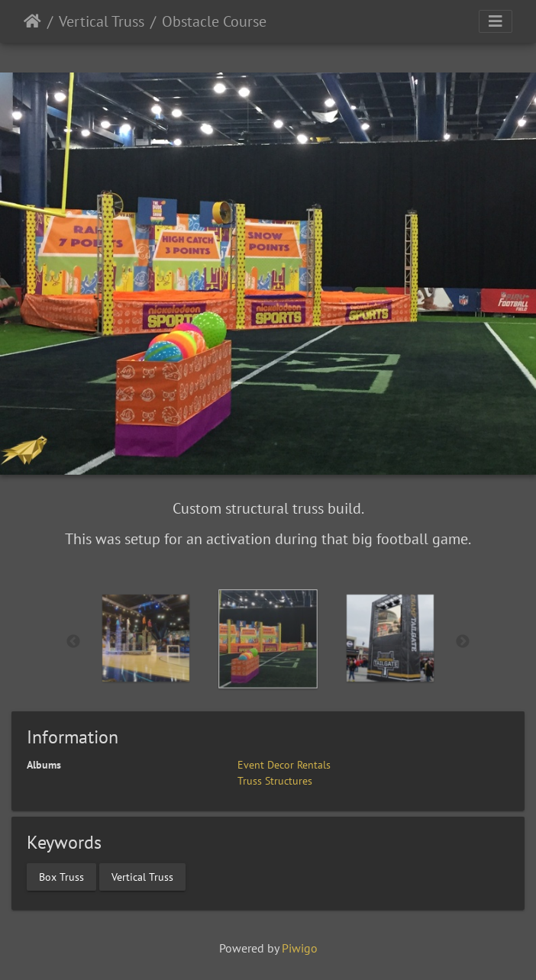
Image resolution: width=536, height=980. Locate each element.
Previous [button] (73, 642)
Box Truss (61, 877)
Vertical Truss (102, 21)
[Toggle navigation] (496, 21)
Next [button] (463, 642)
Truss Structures (275, 781)
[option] (146, 638)
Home (32, 21)
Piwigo (300, 948)
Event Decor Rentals (284, 765)
